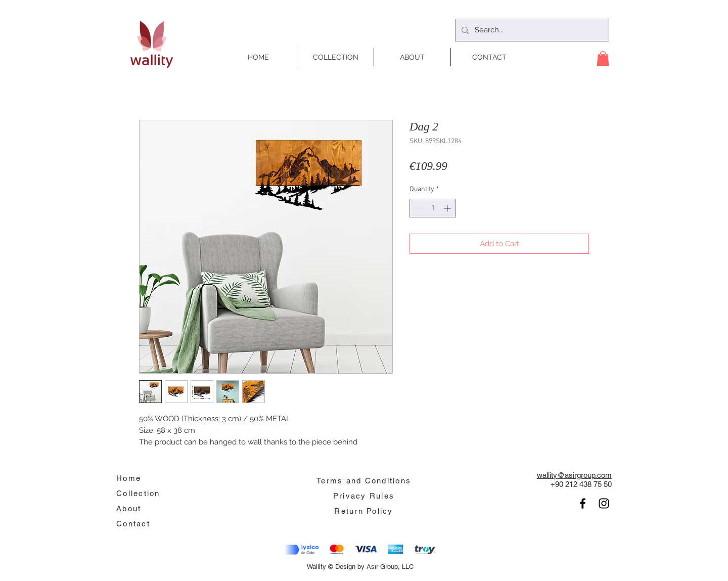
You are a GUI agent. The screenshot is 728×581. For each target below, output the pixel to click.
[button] (603, 59)
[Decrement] (417, 208)
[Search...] (531, 30)
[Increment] (448, 208)
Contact (133, 524)
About (129, 508)
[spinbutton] (433, 208)
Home (129, 478)
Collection (138, 493)
